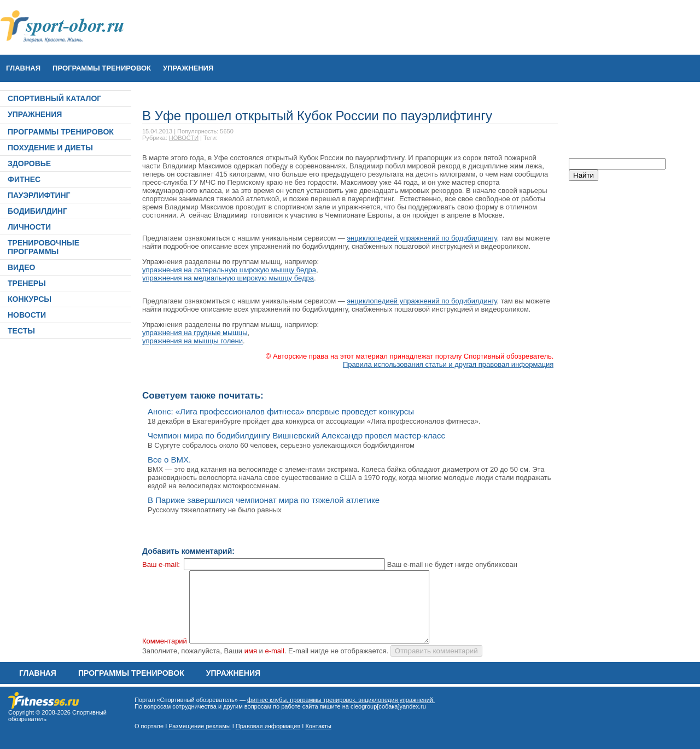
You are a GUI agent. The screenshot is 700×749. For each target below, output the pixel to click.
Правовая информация (268, 726)
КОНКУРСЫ (30, 299)
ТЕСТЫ (21, 331)
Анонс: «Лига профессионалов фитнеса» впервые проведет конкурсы (281, 411)
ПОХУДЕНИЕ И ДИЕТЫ (50, 148)
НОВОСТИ (27, 315)
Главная (23, 68)
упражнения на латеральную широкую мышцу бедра (229, 270)
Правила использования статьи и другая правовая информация (448, 364)
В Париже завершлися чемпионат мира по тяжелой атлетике (264, 500)
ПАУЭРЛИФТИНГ (39, 195)
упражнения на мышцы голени (192, 341)
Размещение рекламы (199, 726)
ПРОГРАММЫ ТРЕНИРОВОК (102, 68)
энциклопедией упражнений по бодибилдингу (422, 238)
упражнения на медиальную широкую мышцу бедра (228, 278)
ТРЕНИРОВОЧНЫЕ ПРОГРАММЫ (43, 247)
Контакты (318, 726)
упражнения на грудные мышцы (195, 333)
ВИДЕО (21, 267)
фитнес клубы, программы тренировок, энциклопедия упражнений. (341, 700)
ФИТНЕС (24, 179)
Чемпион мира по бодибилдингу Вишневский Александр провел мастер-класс (296, 435)
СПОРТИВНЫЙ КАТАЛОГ (54, 98)
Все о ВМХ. (169, 460)
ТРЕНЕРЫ (27, 283)
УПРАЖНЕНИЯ (188, 68)
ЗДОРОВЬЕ (29, 163)
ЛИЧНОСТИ (29, 227)
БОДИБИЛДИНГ (37, 211)
